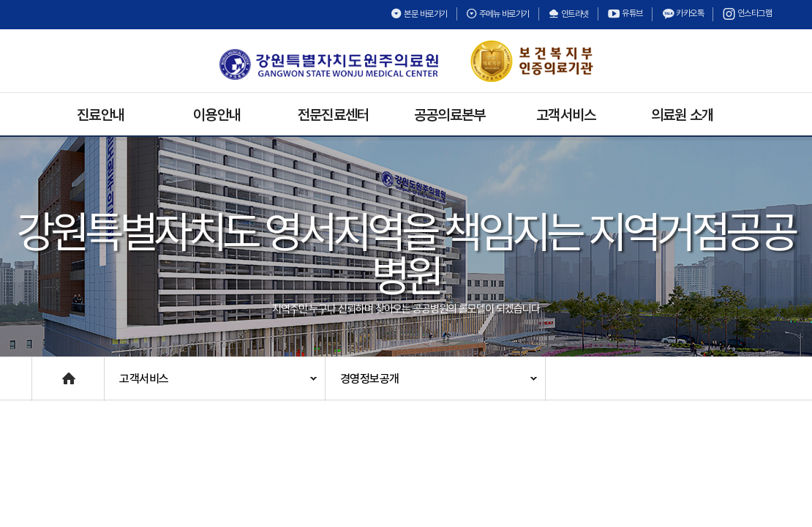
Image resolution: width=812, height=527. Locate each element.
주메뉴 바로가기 (498, 14)
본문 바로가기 (419, 14)
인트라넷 (568, 14)
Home (47, 371)
